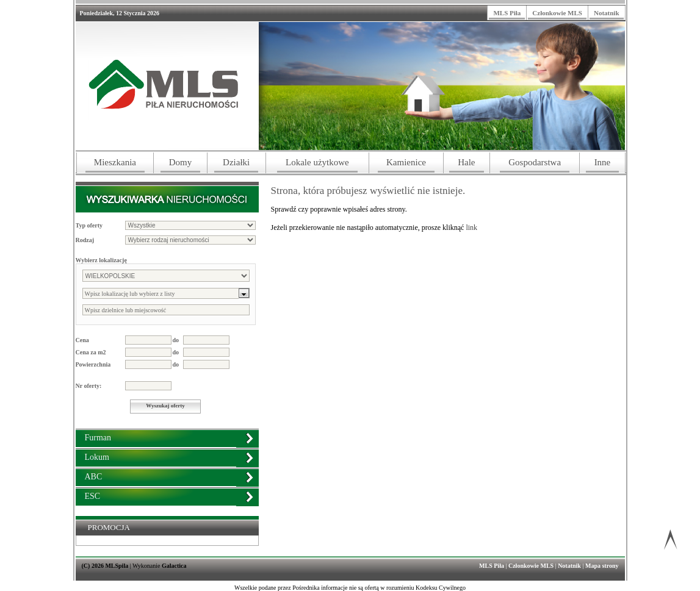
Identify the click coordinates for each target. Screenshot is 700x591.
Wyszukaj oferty (165, 406)
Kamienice (406, 162)
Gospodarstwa (535, 162)
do (176, 340)
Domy (181, 162)
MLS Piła (507, 13)
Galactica (174, 566)
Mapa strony (602, 566)
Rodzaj (85, 240)
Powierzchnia (93, 364)
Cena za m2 (91, 352)
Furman (98, 438)
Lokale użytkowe (317, 162)
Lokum (97, 457)
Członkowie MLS (557, 13)
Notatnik (607, 13)
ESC (93, 496)
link (471, 227)
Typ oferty (89, 225)
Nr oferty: (89, 386)
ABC (94, 477)
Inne (603, 162)
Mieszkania (115, 162)
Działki (236, 162)
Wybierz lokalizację (101, 260)
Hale (466, 162)
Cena (82, 340)
